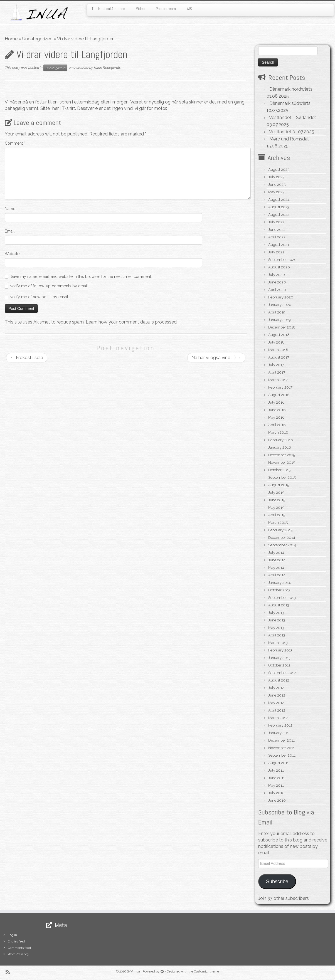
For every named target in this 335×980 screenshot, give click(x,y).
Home (11, 39)
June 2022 (277, 230)
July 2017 (276, 365)
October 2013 (279, 590)
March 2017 (278, 380)
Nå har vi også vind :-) (216, 358)
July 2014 (276, 553)
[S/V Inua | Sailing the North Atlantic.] (39, 12)
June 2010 (277, 800)
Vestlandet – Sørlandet (293, 118)
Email (10, 231)
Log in (12, 935)
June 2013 (277, 620)
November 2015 (282, 462)
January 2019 (279, 320)
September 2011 (282, 755)
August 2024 (279, 200)
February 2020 (281, 297)
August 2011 (279, 763)
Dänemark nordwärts (291, 89)
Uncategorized (37, 39)
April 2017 (277, 372)
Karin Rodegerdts (107, 68)
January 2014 (279, 583)
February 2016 (281, 440)
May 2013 (276, 628)
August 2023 (279, 207)
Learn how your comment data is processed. (132, 322)
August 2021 (279, 245)
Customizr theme (206, 972)
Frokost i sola (27, 358)
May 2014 (276, 568)
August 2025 (279, 170)
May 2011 (276, 785)
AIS (189, 9)
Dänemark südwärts (290, 103)
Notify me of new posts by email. (39, 297)
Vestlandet (280, 132)
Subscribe (277, 882)
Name (10, 209)
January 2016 (280, 447)
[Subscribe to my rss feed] (9, 972)
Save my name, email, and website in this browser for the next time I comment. (81, 277)
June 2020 (277, 282)
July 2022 (276, 222)
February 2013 (280, 650)
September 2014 (282, 545)
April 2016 (277, 425)
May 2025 (276, 192)
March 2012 (278, 718)
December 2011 (281, 740)
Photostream (166, 9)
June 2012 (277, 695)
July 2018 (276, 342)
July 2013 (276, 613)
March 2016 (278, 432)
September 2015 (282, 477)
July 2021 (276, 252)
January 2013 (279, 658)
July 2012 (276, 688)
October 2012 (279, 665)
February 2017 (280, 387)
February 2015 (280, 530)
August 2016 (279, 395)
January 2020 (280, 305)
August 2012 (279, 680)
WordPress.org (18, 954)
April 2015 (277, 515)
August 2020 (279, 267)
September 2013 (282, 598)
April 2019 (277, 312)
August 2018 (279, 335)
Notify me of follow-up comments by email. (49, 286)
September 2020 (282, 260)
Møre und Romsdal (289, 139)
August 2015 (279, 485)
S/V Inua (133, 972)
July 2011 (276, 770)
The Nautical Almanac (108, 9)
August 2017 (279, 357)
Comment (15, 143)
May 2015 (276, 508)
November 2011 (281, 748)
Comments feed (19, 948)
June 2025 (277, 185)
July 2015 (276, 493)
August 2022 (279, 215)
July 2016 (276, 402)
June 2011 (277, 778)
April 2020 (277, 290)
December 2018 (282, 327)
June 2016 (277, 410)
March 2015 (278, 523)
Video (140, 9)
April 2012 (277, 710)
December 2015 (282, 455)
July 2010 (276, 793)
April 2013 (277, 635)
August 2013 (279, 605)
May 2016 (276, 417)
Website (12, 254)
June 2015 (277, 500)
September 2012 (282, 673)
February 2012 (280, 725)
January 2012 (279, 733)
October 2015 (279, 470)
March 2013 (278, 643)
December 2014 (282, 538)
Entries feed (16, 941)
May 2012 (276, 703)
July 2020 (277, 275)
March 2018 (278, 350)
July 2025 (276, 177)
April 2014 (277, 575)
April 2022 (277, 237)
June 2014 (277, 560)
